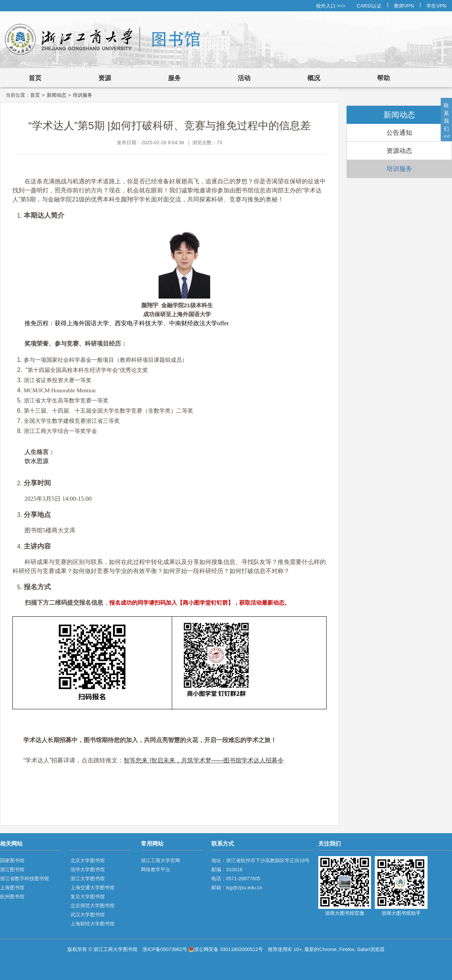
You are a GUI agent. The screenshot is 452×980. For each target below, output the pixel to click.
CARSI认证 (369, 6)
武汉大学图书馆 (88, 915)
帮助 (383, 78)
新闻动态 (56, 95)
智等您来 (136, 760)
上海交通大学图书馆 (92, 888)
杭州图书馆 (12, 897)
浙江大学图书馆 (88, 879)
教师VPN (404, 6)
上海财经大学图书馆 (92, 924)
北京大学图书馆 (88, 860)
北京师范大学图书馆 (92, 906)
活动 (244, 78)
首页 (35, 78)
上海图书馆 (12, 888)
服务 (174, 78)
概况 (314, 78)
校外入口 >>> (331, 6)
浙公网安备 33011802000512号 (226, 949)
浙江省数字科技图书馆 (24, 879)
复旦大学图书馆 (88, 897)
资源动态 (399, 151)
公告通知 (399, 133)
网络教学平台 (156, 870)
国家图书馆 (12, 860)
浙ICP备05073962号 (165, 949)
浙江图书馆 (12, 870)
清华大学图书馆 (88, 870)
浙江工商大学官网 (160, 860)
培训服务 (82, 95)
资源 (105, 78)
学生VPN (436, 6)
